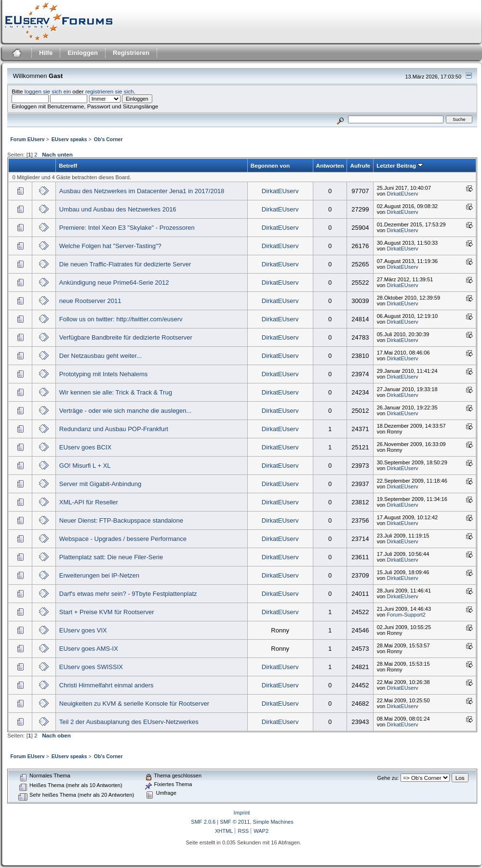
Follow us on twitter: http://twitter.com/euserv (121, 319)
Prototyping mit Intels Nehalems (104, 374)
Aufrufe (360, 165)
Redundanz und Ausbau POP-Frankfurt (114, 429)
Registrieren (131, 53)
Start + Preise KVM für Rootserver (107, 612)
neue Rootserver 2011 (90, 301)
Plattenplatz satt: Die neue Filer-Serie (111, 557)
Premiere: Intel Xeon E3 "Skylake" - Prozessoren (127, 228)
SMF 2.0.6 (203, 822)
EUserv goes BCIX (85, 447)
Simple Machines (273, 822)
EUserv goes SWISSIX (91, 667)
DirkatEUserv (280, 191)
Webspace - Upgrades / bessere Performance (123, 539)
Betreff (68, 165)
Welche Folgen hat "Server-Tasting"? (110, 246)
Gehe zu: (388, 778)
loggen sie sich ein (48, 91)
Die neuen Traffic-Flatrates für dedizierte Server (125, 264)
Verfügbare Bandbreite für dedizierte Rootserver (126, 337)
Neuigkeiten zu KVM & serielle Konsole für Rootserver (134, 704)
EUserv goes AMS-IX (89, 649)
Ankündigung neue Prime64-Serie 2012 (114, 283)
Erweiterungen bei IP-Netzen (99, 575)
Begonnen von (270, 165)
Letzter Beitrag (400, 165)
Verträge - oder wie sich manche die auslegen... (126, 411)
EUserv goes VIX (83, 630)
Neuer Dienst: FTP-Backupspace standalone (121, 520)
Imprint (242, 813)
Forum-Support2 (406, 615)
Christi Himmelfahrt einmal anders (107, 685)
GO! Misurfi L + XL (85, 466)
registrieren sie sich (110, 91)
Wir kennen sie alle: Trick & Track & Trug (116, 392)
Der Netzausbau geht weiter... (100, 356)
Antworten (330, 165)
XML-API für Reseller (89, 502)
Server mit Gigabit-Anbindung (100, 484)
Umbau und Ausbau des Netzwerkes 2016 (118, 209)
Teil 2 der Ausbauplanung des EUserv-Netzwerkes (129, 722)
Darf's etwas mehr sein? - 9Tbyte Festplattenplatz (128, 594)
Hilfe (46, 53)
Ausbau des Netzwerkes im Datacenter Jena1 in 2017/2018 (142, 191)
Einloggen (83, 53)
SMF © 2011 (235, 822)
